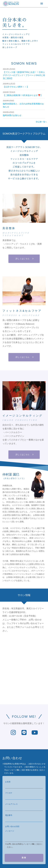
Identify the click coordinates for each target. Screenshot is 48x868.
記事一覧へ (41, 122)
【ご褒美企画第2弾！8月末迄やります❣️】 (23, 95)
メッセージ (10, 831)
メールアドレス (11, 804)
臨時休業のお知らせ (12, 115)
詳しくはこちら (25, 259)
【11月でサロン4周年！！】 (16, 87)
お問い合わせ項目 (12, 826)
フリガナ (9, 793)
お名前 (8, 782)
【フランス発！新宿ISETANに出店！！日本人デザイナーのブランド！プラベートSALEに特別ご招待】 (24, 75)
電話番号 (9, 815)
